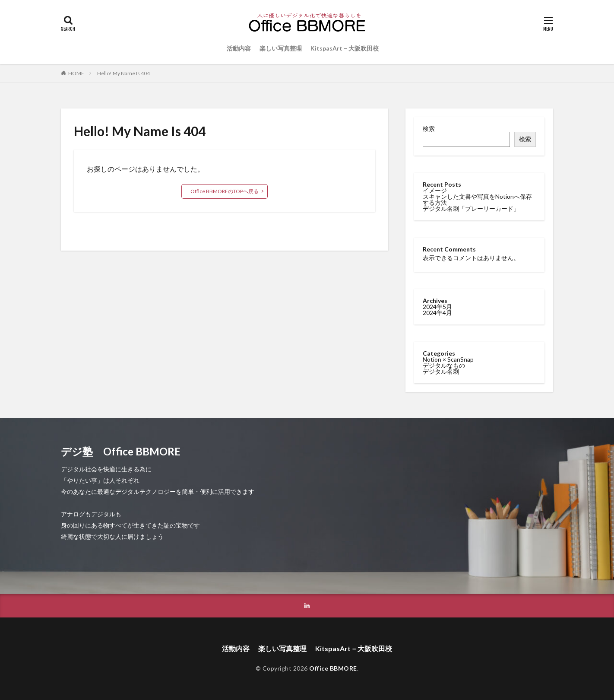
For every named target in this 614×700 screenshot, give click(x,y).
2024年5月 (437, 306)
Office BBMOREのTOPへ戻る (225, 191)
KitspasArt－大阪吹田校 (345, 48)
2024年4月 (437, 312)
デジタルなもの (444, 365)
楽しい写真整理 (281, 48)
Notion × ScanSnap (448, 359)
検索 (429, 129)
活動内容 (239, 48)
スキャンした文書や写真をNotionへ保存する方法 (477, 199)
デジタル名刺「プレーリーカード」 (471, 208)
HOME (76, 73)
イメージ (435, 190)
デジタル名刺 (441, 371)
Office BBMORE (333, 668)
